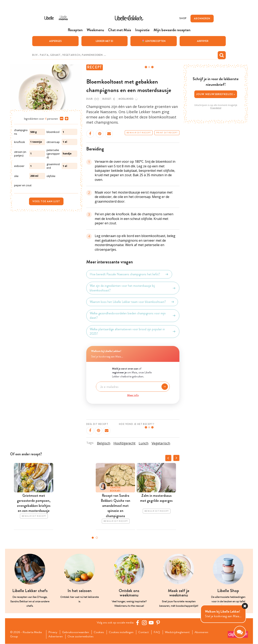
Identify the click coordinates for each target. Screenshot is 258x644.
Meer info (133, 395)
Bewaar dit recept (139, 133)
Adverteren (56, 637)
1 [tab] (93, 538)
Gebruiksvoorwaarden (77, 632)
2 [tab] (97, 538)
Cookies (101, 632)
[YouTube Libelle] (152, 622)
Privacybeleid (216, 108)
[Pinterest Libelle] (159, 622)
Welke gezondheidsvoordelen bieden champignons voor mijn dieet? (133, 316)
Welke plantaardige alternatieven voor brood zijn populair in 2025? (133, 331)
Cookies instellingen (124, 632)
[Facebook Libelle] (138, 622)
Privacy (54, 632)
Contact (147, 632)
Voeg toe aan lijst (46, 201)
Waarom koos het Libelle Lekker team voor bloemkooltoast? (132, 302)
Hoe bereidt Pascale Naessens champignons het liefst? (129, 274)
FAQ (161, 632)
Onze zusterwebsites (82, 637)
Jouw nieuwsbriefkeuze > (216, 94)
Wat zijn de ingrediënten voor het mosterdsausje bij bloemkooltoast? (133, 288)
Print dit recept (167, 133)
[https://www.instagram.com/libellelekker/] (145, 622)
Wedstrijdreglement (181, 632)
